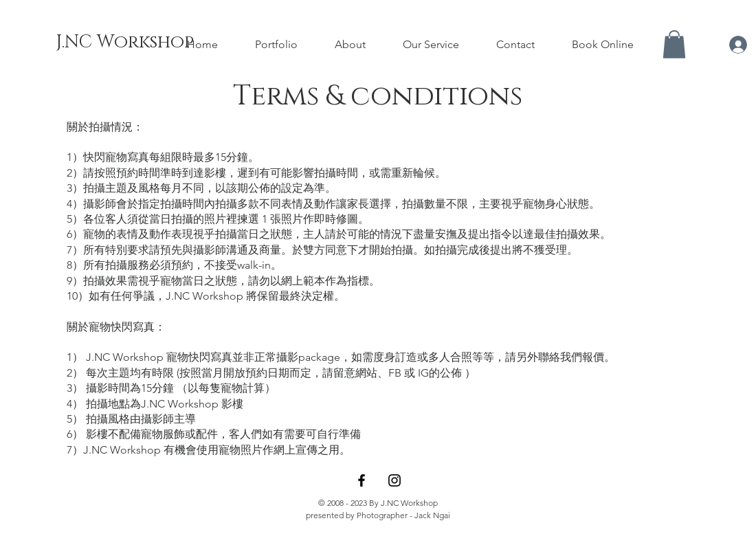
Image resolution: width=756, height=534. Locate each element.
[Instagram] (394, 480)
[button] (674, 44)
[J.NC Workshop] (125, 43)
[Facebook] (362, 480)
